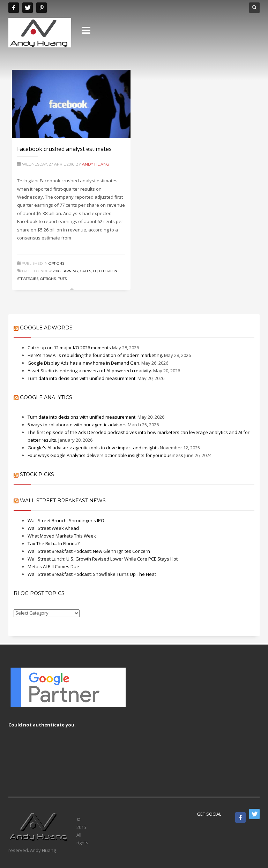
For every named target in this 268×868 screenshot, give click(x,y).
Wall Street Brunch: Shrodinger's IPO (66, 520)
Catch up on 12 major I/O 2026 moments (69, 348)
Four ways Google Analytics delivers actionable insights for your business (105, 455)
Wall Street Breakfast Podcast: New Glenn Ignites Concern (89, 551)
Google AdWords (46, 328)
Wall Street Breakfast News (63, 501)
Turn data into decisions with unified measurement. (82, 378)
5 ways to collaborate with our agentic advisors (77, 425)
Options (56, 263)
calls (85, 271)
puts (62, 279)
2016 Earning (65, 271)
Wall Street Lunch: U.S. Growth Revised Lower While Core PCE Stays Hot (103, 559)
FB (95, 271)
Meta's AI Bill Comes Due (53, 566)
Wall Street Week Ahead (53, 528)
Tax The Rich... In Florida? (54, 543)
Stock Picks (37, 474)
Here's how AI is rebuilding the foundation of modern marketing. (95, 355)
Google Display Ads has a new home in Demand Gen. (84, 363)
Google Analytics (46, 397)
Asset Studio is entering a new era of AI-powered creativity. (90, 371)
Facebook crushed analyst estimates (64, 149)
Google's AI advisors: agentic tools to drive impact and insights (93, 448)
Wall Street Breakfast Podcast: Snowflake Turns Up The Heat (92, 574)
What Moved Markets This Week (62, 536)
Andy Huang (96, 164)
